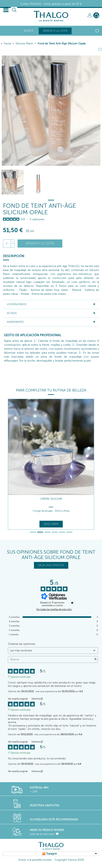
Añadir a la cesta (55, 31)
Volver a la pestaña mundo (35, 860)
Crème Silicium (51, 499)
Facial (7, 44)
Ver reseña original (18, 699)
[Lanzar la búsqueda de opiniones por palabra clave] (95, 659)
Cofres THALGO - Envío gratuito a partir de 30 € (51, 4)
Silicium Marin (24, 44)
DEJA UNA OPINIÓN (51, 565)
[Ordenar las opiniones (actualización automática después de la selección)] (53, 650)
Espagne (52, 854)
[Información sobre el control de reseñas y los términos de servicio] (72, 603)
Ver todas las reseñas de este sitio (54, 609)
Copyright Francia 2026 (69, 860)
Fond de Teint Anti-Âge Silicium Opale (62, 44)
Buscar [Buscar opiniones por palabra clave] (51, 659)
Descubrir (51, 524)
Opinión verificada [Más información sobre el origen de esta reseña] (20, 677)
